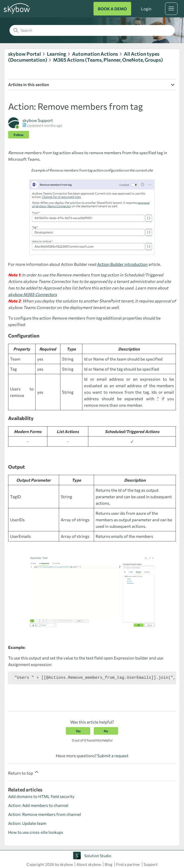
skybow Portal (25, 54)
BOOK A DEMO (112, 9)
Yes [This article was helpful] (78, 731)
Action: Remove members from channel (45, 814)
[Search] (92, 30)
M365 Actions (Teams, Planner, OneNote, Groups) (108, 60)
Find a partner (128, 864)
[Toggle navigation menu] (171, 9)
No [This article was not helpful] (106, 731)
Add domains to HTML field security (41, 796)
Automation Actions (95, 54)
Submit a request (113, 756)
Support (151, 864)
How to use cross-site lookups (36, 832)
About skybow (89, 864)
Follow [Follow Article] (19, 135)
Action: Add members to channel (38, 805)
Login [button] (146, 9)
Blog (109, 864)
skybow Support (38, 120)
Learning (57, 54)
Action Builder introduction (122, 264)
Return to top (24, 772)
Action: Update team (27, 823)
